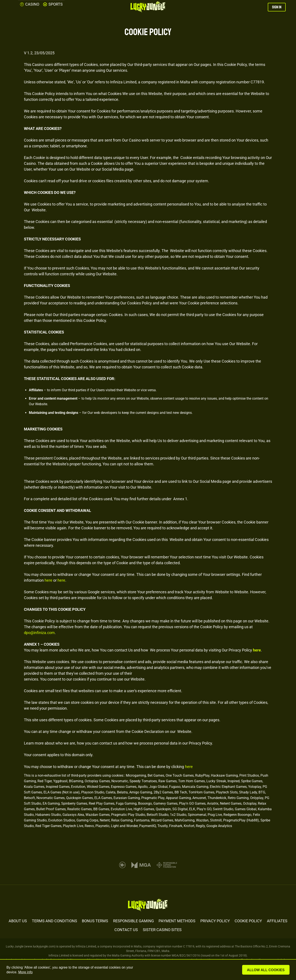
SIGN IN (277, 7)
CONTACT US (126, 930)
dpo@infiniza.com (39, 633)
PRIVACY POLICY (215, 921)
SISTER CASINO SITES (162, 930)
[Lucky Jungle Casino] (148, 7)
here (48, 580)
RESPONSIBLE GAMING (133, 921)
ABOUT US (18, 921)
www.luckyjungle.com (40, 946)
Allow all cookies (266, 970)
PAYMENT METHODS (177, 921)
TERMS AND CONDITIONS (55, 921)
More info (26, 972)
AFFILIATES (277, 921)
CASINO (30, 4)
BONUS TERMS (95, 921)
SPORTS (53, 4)
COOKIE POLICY (248, 921)
